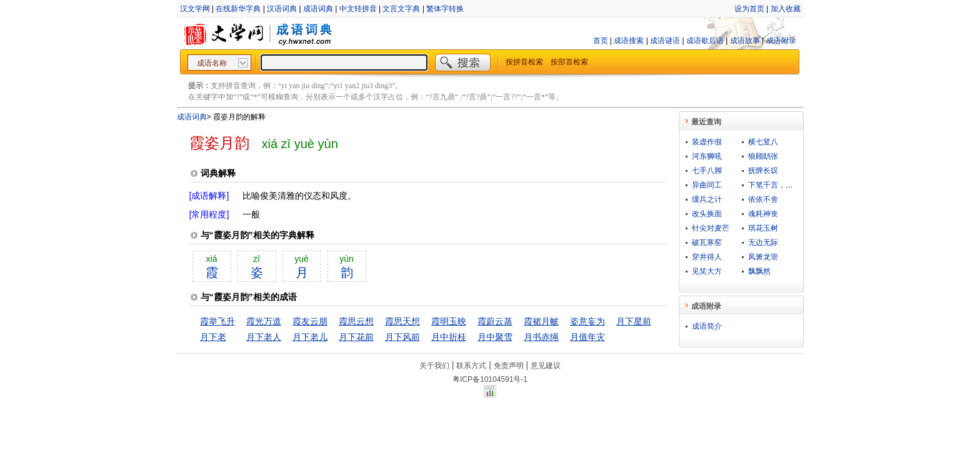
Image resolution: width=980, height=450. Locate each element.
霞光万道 (264, 321)
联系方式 (471, 366)
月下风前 (402, 337)
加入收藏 (786, 9)
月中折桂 (449, 337)
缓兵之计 (707, 199)
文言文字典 (401, 9)
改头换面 (707, 214)
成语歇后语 (705, 41)
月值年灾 (587, 337)
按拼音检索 (524, 62)
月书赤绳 (541, 337)
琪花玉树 (763, 228)
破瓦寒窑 (707, 242)
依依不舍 (763, 199)
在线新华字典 (238, 9)
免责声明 (509, 366)
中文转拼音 (358, 9)
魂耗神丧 (763, 214)
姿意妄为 (587, 321)
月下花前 (356, 337)
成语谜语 (665, 41)
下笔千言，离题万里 (782, 185)
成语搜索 (629, 41)
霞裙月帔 (541, 321)
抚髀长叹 (763, 171)
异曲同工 (707, 185)
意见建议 (546, 366)
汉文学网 (195, 9)
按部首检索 (569, 62)
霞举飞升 (217, 321)
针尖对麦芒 (711, 228)
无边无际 (763, 242)
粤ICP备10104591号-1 (490, 379)
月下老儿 (310, 337)
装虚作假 (707, 142)
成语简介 (707, 326)
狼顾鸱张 (763, 156)
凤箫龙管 (763, 257)
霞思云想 (356, 321)
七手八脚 (707, 171)
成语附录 (781, 41)
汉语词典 (282, 9)
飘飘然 (759, 271)
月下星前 (634, 321)
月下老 (213, 337)
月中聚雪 (495, 337)
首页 (601, 41)
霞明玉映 (449, 321)
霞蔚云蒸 (495, 321)
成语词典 (318, 9)
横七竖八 (763, 142)
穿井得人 (707, 257)
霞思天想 (402, 321)
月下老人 (264, 337)
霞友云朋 (310, 321)
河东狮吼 (707, 156)
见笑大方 (707, 271)
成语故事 (745, 41)
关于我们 (434, 366)
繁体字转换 (445, 9)
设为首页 (749, 9)
